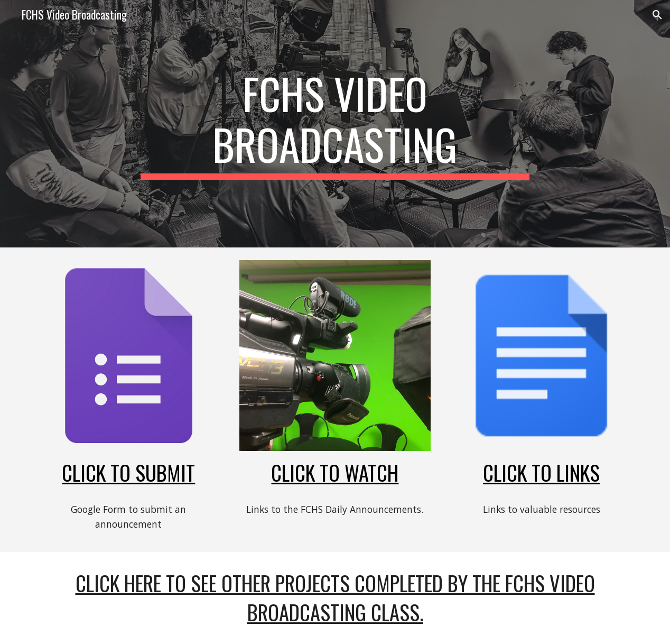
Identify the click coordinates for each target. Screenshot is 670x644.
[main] (335, 124)
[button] (657, 15)
